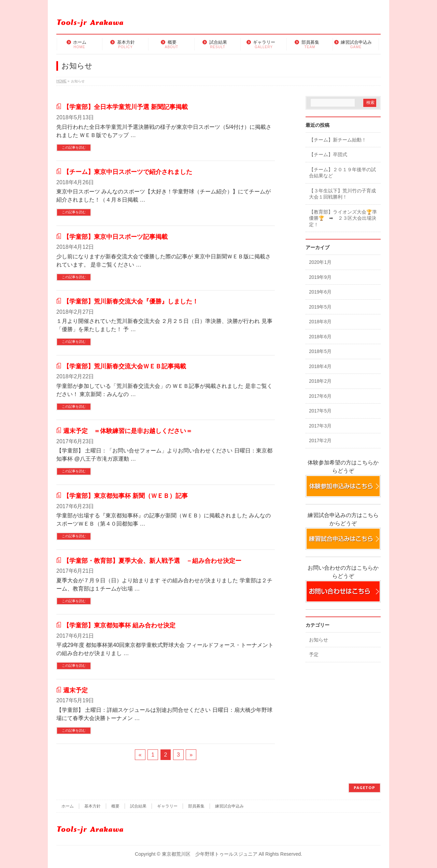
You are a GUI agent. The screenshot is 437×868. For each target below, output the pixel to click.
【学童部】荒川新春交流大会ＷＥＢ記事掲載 (125, 366)
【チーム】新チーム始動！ (338, 140)
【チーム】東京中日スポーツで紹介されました (128, 172)
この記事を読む (74, 147)
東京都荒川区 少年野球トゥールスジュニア (210, 854)
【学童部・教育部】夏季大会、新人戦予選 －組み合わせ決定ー (152, 561)
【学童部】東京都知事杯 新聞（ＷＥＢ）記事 (125, 496)
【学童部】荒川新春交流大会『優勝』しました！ (131, 301)
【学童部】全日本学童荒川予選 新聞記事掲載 (125, 107)
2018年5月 (320, 351)
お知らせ (319, 640)
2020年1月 (320, 262)
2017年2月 (320, 441)
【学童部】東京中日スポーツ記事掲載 (115, 237)
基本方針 (93, 806)
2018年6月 (320, 337)
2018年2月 (320, 381)
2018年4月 (320, 367)
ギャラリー (167, 806)
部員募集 (196, 806)
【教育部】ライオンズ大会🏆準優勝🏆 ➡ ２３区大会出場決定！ (343, 218)
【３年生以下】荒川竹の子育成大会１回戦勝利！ (342, 194)
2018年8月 (320, 322)
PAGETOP (364, 788)
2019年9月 (320, 277)
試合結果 (138, 806)
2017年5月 (320, 411)
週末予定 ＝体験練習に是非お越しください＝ (128, 431)
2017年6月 (320, 396)
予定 (314, 655)
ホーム (68, 806)
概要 (115, 806)
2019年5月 (320, 307)
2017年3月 (320, 426)
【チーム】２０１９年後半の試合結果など (342, 173)
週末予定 (75, 690)
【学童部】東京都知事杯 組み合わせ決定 (119, 625)
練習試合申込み (229, 806)
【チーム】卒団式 (328, 155)
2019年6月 (320, 292)
